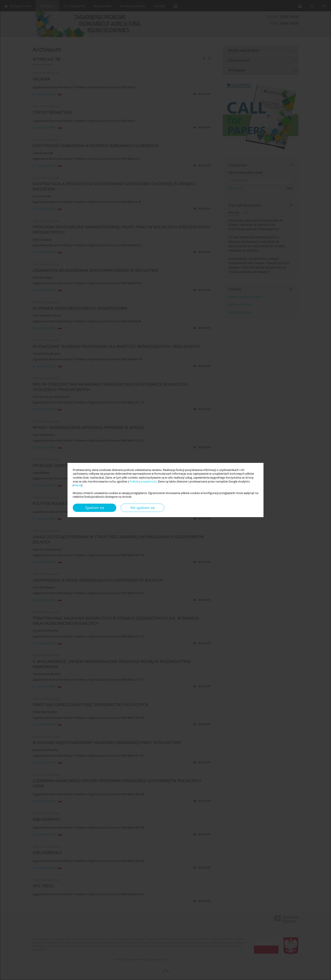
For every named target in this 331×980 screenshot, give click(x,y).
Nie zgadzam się (143, 508)
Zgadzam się (95, 508)
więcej (78, 485)
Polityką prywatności (143, 482)
